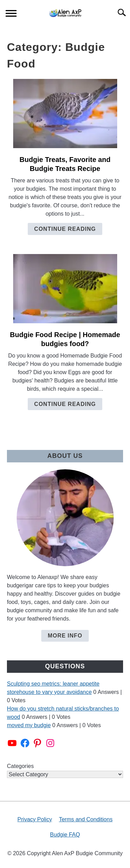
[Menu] (11, 14)
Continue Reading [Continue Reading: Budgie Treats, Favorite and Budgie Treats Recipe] (65, 229)
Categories (20, 766)
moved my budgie (29, 725)
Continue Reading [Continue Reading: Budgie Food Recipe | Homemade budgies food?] (65, 404)
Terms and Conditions (86, 819)
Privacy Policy (35, 819)
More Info (65, 636)
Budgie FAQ (65, 835)
